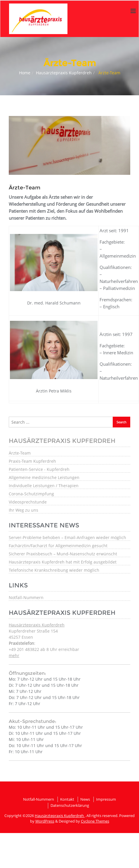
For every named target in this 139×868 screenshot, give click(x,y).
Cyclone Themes (95, 821)
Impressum (106, 799)
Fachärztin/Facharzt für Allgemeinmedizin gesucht (58, 546)
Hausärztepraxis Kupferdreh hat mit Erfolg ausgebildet (63, 562)
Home (25, 73)
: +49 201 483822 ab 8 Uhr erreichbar (44, 649)
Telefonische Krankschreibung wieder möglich (54, 570)
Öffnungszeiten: (27, 673)
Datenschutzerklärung (70, 805)
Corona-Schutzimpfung (31, 494)
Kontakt (67, 799)
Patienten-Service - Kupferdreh (39, 469)
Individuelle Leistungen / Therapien (44, 486)
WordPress (45, 821)
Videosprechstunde (28, 502)
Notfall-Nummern (26, 597)
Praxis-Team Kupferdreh (32, 461)
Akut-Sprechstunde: (33, 721)
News (85, 799)
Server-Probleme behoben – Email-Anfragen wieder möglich (67, 537)
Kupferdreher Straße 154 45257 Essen (37, 631)
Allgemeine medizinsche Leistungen (44, 477)
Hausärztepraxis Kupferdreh (64, 73)
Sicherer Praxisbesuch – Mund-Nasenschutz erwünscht (63, 554)
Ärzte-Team (20, 453)
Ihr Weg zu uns (24, 510)
